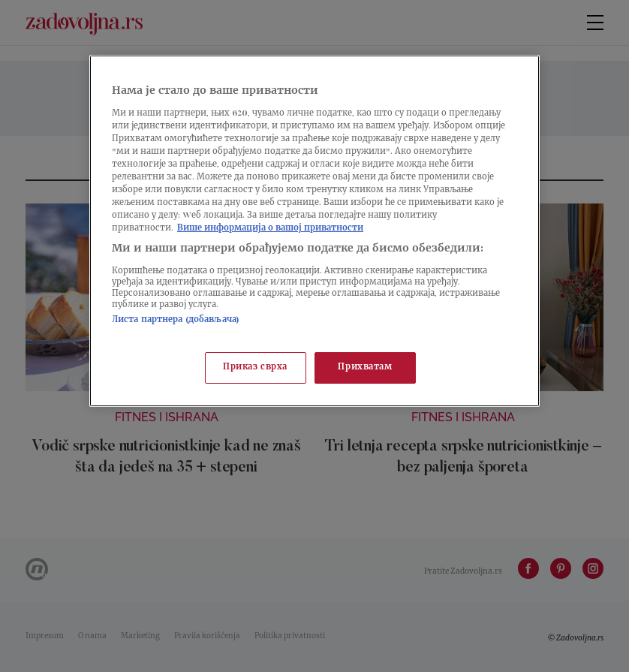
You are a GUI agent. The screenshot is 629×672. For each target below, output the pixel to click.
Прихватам (365, 368)
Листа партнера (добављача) (176, 320)
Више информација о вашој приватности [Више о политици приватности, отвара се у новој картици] (270, 229)
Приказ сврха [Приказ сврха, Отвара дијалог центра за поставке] (255, 368)
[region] (314, 231)
